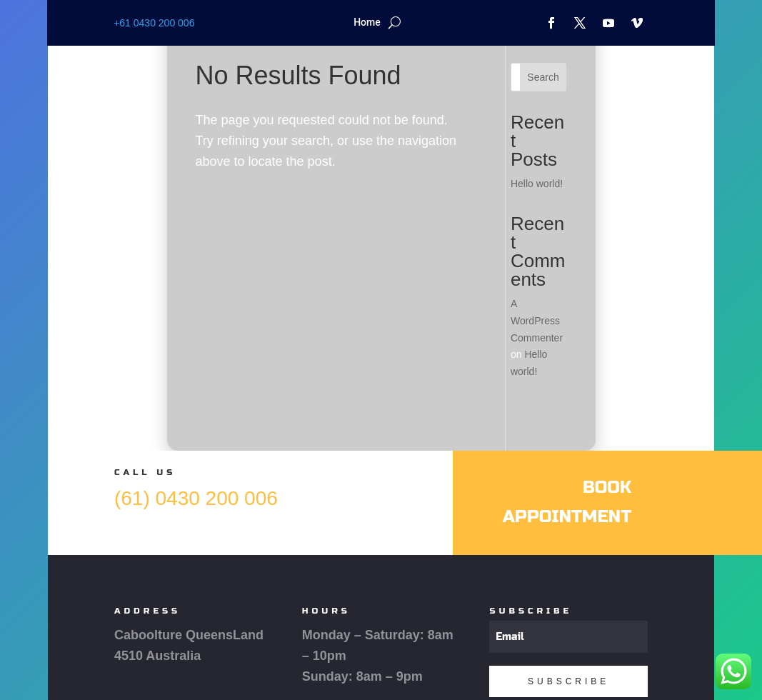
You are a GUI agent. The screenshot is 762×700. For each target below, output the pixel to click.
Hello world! (537, 184)
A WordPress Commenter (537, 321)
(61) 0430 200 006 (196, 498)
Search (543, 77)
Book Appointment (567, 502)
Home (367, 22)
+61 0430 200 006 (154, 23)
